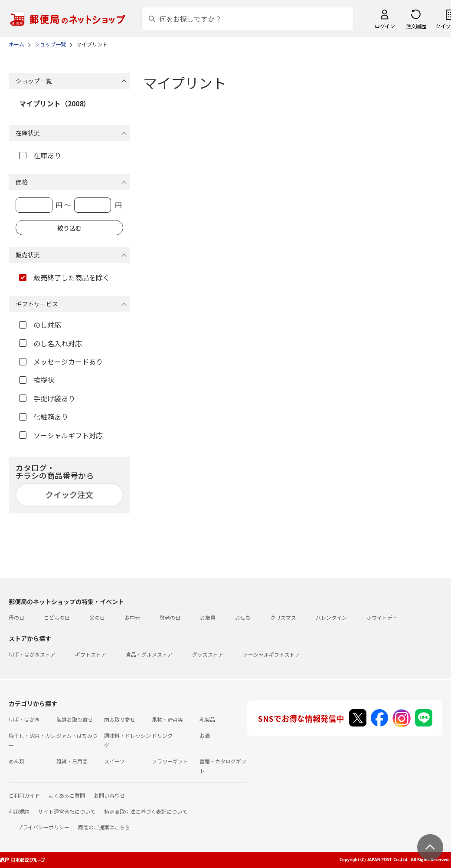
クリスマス (283, 617)
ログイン (385, 26)
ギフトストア (91, 654)
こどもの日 (57, 617)
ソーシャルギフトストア (271, 654)
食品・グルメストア (149, 654)
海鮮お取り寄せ (75, 719)
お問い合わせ (109, 795)
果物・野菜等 (167, 719)
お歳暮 (208, 617)
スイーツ (114, 761)
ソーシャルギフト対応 (61, 435)
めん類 (16, 761)
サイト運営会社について (67, 811)
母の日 (16, 617)
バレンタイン (331, 617)
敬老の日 (170, 617)
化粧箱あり (44, 417)
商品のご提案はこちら (104, 827)
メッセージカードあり (61, 362)
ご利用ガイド (24, 795)
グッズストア (208, 654)
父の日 (97, 617)
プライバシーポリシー (43, 827)
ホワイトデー (382, 617)
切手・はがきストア (32, 654)
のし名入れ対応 (51, 343)
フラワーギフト (170, 761)
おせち (243, 617)
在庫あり (40, 155)
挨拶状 (37, 380)
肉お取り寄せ (120, 719)
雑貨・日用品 (72, 761)
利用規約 (19, 811)
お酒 (205, 735)
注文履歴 (416, 26)
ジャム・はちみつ (77, 735)
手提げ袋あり (47, 398)
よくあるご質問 (67, 795)
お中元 (132, 617)
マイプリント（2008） (55, 103)
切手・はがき (24, 719)
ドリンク (162, 735)
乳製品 (207, 719)
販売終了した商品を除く (64, 277)
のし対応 (40, 325)
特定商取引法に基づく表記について (146, 811)
